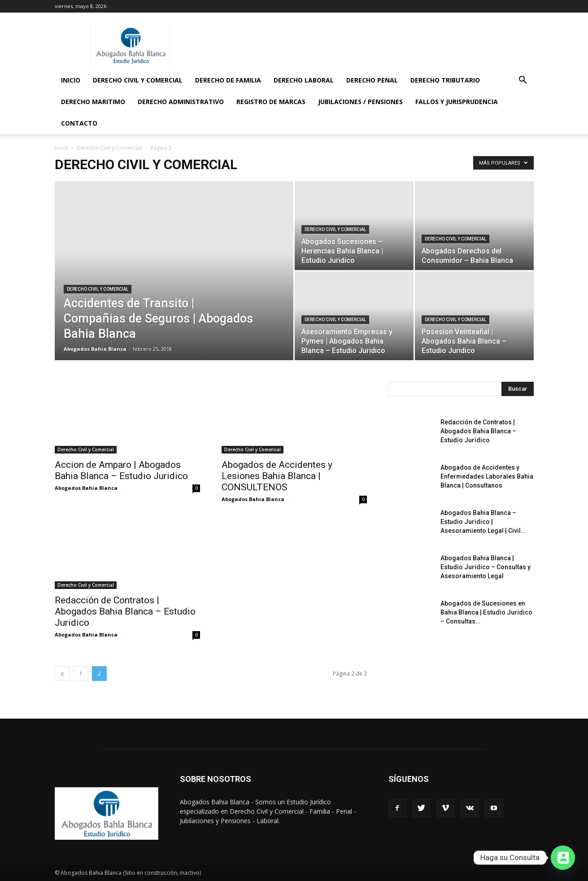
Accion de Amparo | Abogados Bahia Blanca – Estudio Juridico (121, 470)
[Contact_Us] (563, 858)
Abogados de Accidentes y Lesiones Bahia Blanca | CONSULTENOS (277, 476)
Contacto (79, 123)
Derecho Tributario (445, 80)
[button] (523, 81)
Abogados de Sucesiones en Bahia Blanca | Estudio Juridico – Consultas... (486, 612)
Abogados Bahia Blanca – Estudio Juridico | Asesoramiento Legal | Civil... (483, 522)
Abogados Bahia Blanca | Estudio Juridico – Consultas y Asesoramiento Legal (486, 567)
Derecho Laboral (304, 80)
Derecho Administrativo (181, 102)
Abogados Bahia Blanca (95, 349)
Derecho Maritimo (93, 102)
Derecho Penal (372, 80)
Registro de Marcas (271, 102)
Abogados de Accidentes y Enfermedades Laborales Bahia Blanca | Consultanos (487, 476)
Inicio (71, 80)
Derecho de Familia (228, 80)
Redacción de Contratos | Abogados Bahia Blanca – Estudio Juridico (125, 611)
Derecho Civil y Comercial (138, 80)
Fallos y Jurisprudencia (457, 102)
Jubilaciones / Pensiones (360, 102)
